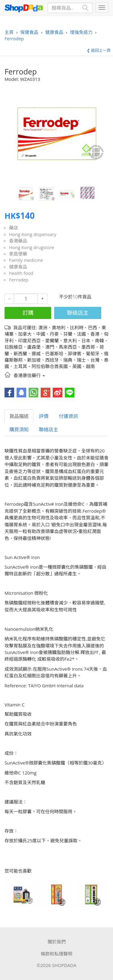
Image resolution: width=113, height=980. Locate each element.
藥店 (14, 228)
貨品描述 (19, 416)
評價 (44, 416)
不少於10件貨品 (75, 297)
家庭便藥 (18, 254)
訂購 (28, 313)
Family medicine (26, 260)
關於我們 (57, 942)
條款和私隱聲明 (56, 954)
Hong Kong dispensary (33, 234)
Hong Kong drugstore (32, 247)
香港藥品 (18, 241)
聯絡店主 (78, 313)
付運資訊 (68, 416)
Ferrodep (19, 280)
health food (21, 273)
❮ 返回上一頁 (99, 50)
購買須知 (19, 429)
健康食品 (18, 267)
